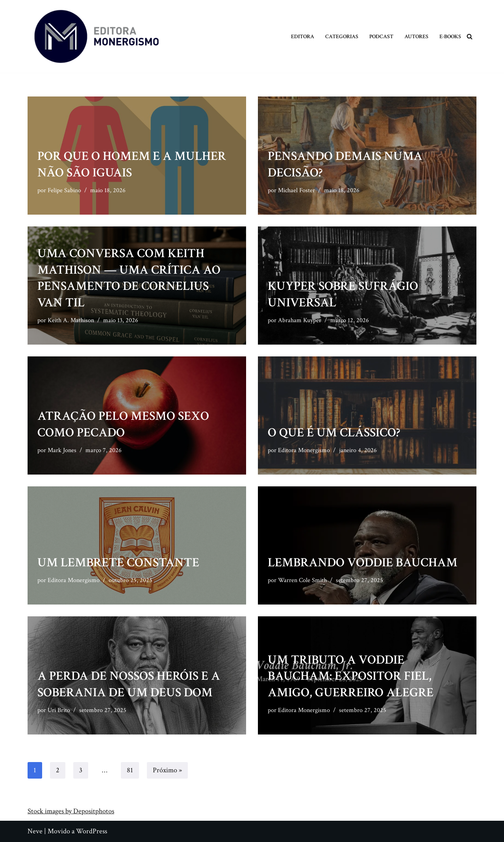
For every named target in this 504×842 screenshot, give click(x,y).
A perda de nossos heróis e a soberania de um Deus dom (129, 684)
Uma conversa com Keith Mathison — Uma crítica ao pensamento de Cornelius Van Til (129, 278)
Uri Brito (59, 710)
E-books (450, 36)
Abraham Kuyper (300, 320)
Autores (416, 36)
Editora (303, 36)
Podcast (381, 36)
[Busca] (470, 36)
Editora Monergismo (304, 450)
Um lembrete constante (118, 563)
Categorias (342, 36)
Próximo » (167, 770)
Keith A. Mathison (71, 320)
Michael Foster (296, 190)
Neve (35, 831)
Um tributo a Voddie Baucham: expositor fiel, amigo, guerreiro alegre (351, 676)
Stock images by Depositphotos (71, 811)
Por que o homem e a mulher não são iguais (132, 164)
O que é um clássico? (334, 433)
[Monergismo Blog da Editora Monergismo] (96, 36)
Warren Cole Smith (302, 580)
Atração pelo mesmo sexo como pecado (123, 424)
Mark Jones (62, 450)
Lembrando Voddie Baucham (363, 563)
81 (130, 770)
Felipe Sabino (64, 190)
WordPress (92, 831)
